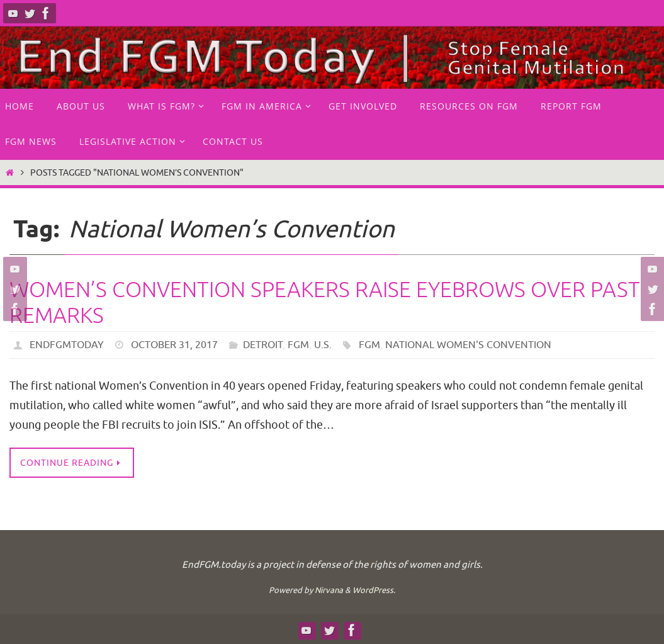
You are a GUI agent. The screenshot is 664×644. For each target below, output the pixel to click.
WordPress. (374, 590)
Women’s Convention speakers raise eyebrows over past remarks (325, 303)
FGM (298, 345)
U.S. (323, 345)
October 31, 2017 (174, 345)
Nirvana (329, 590)
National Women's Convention (468, 345)
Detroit (263, 345)
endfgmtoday (67, 345)
